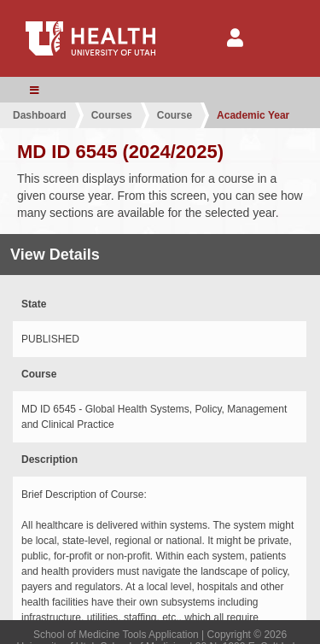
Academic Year (253, 115)
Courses (112, 115)
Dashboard (40, 115)
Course (175, 115)
